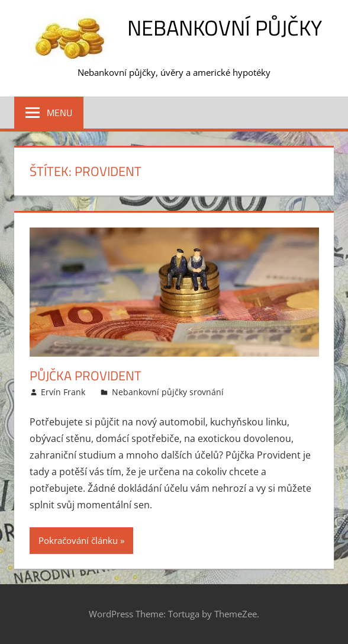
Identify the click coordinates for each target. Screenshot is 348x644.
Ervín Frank (63, 392)
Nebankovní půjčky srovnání (168, 392)
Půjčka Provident (86, 376)
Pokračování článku (78, 540)
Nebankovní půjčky (225, 28)
